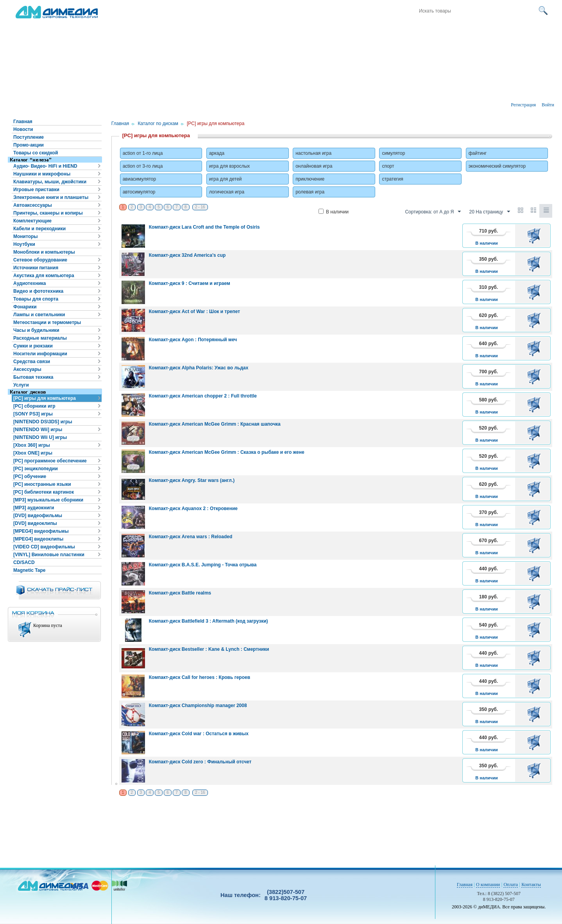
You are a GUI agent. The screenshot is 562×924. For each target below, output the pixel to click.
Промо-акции (29, 145)
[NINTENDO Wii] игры (38, 430)
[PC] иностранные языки (42, 484)
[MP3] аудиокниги (34, 508)
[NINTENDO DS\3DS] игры (43, 422)
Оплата (511, 885)
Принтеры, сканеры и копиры (48, 213)
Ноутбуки (24, 244)
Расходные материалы (40, 338)
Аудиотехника (30, 283)
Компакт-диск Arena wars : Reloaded (191, 537)
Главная (23, 122)
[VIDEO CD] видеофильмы (44, 547)
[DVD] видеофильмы (38, 516)
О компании (488, 885)
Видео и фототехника (38, 291)
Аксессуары (27, 369)
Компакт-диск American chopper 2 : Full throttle (203, 396)
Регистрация (523, 105)
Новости (23, 129)
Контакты (531, 885)
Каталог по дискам (158, 124)
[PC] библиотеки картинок (44, 492)
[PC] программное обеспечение (50, 461)
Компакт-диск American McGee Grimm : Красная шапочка (215, 424)
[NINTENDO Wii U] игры (40, 437)
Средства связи (32, 362)
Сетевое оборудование (40, 260)
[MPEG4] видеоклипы (38, 539)
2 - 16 (200, 207)
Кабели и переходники (39, 229)
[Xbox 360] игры (32, 445)
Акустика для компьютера (44, 276)
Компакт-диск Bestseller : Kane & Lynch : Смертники (209, 649)
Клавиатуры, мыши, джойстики (50, 182)
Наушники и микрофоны (42, 174)
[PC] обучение (30, 476)
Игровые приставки (36, 190)
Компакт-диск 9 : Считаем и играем (190, 283)
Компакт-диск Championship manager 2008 (198, 706)
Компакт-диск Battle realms (180, 593)
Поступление (29, 137)
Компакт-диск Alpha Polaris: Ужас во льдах (199, 368)
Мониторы (26, 236)
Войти (548, 105)
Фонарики (25, 307)
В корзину (535, 236)
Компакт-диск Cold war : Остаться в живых (199, 734)
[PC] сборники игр (34, 406)
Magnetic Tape (29, 570)
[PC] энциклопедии (36, 469)
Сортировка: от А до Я (433, 212)
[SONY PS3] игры (33, 414)
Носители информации (40, 354)
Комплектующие (32, 221)
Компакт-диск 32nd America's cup (187, 255)
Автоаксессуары (33, 205)
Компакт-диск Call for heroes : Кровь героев (200, 677)
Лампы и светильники (39, 315)
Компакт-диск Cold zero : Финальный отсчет (200, 762)
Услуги (21, 385)
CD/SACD (24, 562)
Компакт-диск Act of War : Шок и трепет (194, 312)
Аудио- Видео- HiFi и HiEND (45, 166)
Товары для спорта (36, 299)
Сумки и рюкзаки (33, 346)
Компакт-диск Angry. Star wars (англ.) (192, 480)
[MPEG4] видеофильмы (41, 531)
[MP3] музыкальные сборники (48, 500)
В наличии (334, 212)
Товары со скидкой (36, 153)
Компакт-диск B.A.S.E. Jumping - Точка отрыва (203, 565)
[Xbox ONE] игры (33, 453)
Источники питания (36, 268)
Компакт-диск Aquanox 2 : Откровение (193, 509)
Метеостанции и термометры (47, 322)
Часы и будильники (36, 330)
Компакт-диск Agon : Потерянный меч (193, 340)
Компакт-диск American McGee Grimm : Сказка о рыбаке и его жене (227, 452)
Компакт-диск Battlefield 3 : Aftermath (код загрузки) (209, 621)
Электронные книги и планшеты (51, 197)
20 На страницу (490, 212)
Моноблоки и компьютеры (44, 252)
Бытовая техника (33, 377)
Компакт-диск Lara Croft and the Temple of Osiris (204, 227)
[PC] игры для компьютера (45, 398)
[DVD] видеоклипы (35, 523)
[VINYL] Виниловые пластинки (49, 555)
